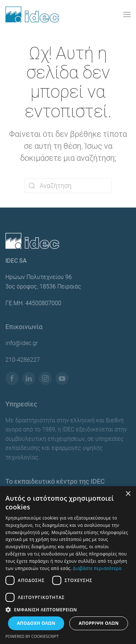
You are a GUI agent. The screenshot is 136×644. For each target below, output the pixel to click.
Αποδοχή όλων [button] (36, 623)
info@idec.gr (22, 343)
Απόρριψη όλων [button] (99, 623)
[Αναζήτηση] (68, 186)
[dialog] (68, 565)
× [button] (128, 494)
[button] (127, 15)
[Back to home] (32, 15)
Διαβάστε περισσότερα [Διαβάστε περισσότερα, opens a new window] (97, 568)
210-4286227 (23, 360)
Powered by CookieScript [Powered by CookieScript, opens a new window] (32, 636)
